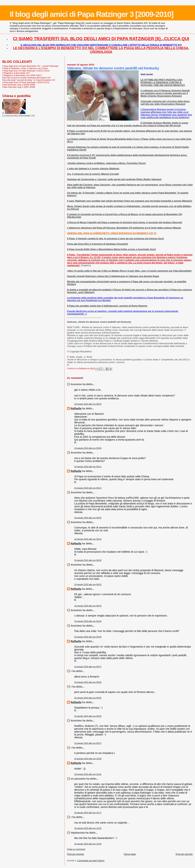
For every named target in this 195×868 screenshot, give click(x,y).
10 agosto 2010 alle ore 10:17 (88, 813)
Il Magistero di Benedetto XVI (16, 73)
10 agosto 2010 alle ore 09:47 (88, 667)
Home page (130, 854)
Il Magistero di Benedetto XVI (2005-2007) (22, 75)
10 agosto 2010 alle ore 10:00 (88, 759)
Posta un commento (76, 849)
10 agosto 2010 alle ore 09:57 (88, 743)
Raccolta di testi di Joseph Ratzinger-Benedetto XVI (26, 78)
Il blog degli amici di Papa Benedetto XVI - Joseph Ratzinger (30, 66)
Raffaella (76, 408)
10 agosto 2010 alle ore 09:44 (88, 621)
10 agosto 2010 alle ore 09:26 (88, 560)
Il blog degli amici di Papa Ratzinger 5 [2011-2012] (26, 71)
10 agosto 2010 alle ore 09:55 (88, 698)
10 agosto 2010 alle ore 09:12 (88, 467)
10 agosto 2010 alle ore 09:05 (88, 448)
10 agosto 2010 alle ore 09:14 (88, 488)
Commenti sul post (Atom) (91, 861)
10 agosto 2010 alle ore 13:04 (88, 844)
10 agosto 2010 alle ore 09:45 (88, 637)
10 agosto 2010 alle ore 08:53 (88, 404)
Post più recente (75, 854)
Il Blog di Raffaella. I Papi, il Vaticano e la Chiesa (25, 68)
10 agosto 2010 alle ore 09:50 (88, 682)
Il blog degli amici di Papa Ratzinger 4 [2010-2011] (26, 82)
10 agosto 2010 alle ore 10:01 (88, 774)
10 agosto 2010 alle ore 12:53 (88, 828)
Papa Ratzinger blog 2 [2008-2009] (19, 85)
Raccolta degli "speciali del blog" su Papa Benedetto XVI (29, 80)
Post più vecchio (184, 854)
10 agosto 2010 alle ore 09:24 (88, 539)
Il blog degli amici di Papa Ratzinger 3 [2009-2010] (91, 14)
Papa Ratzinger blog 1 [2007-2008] (19, 87)
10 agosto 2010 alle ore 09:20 (88, 518)
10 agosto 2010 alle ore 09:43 (88, 584)
